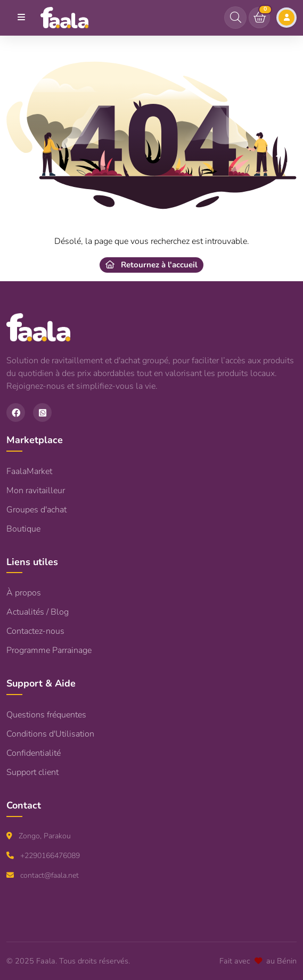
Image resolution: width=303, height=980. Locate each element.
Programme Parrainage (49, 650)
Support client (32, 772)
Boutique (23, 529)
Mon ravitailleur (36, 491)
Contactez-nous (35, 631)
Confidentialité (34, 753)
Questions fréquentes (46, 715)
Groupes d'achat (36, 510)
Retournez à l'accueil (151, 265)
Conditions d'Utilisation (50, 734)
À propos (24, 593)
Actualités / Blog (38, 612)
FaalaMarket (29, 471)
